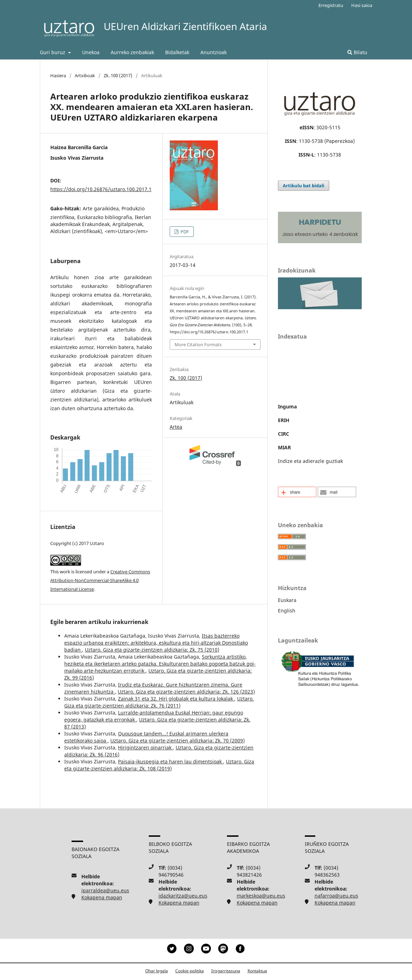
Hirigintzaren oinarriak (145, 747)
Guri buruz (53, 52)
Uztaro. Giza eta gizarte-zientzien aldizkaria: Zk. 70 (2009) (178, 741)
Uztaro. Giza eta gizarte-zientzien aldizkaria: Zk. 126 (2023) (186, 692)
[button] (297, 492)
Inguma (287, 406)
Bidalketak (177, 52)
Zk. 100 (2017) (118, 75)
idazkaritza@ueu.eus (183, 896)
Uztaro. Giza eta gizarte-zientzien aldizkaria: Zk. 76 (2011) (159, 702)
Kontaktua (257, 971)
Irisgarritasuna (226, 971)
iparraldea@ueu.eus (105, 890)
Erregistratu (331, 5)
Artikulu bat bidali (304, 186)
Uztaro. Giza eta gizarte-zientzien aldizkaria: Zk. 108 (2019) (159, 765)
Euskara (287, 600)
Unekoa (91, 52)
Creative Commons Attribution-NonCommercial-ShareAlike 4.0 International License (100, 580)
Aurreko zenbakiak (132, 52)
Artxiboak (85, 75)
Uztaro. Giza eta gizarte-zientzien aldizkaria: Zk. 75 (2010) (152, 650)
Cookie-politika (190, 971)
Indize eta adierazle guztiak (310, 461)
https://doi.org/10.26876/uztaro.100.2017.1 (101, 189)
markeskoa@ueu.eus (261, 896)
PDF (184, 232)
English (287, 611)
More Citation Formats (198, 344)
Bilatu (357, 52)
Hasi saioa (362, 5)
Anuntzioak (214, 52)
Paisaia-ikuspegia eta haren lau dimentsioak (171, 761)
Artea (176, 427)
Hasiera (58, 75)
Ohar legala (157, 971)
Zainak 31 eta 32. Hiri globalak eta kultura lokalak (176, 699)
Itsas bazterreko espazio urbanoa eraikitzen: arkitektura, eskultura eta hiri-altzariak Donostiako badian (156, 643)
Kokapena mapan (102, 897)
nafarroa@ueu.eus (336, 896)
